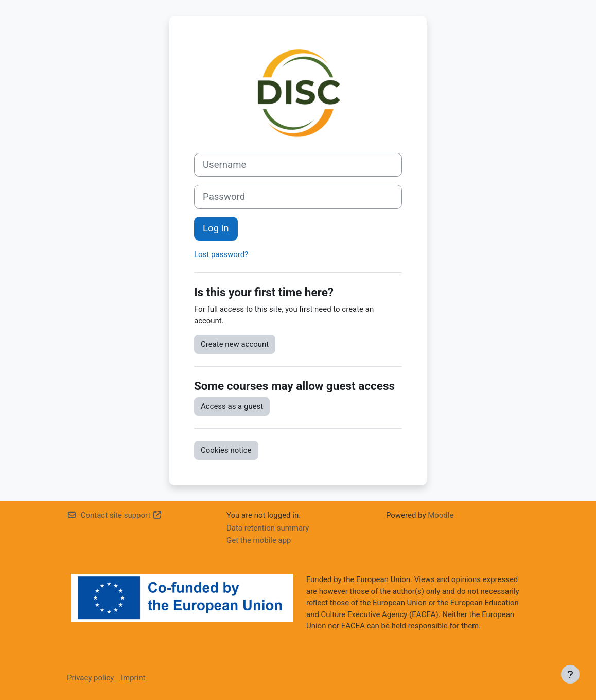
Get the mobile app (259, 540)
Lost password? (221, 254)
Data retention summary (268, 528)
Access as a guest (232, 406)
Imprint (133, 678)
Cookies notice (226, 450)
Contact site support (115, 515)
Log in (216, 228)
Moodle (441, 515)
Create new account (235, 344)
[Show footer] (570, 674)
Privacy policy (90, 678)
